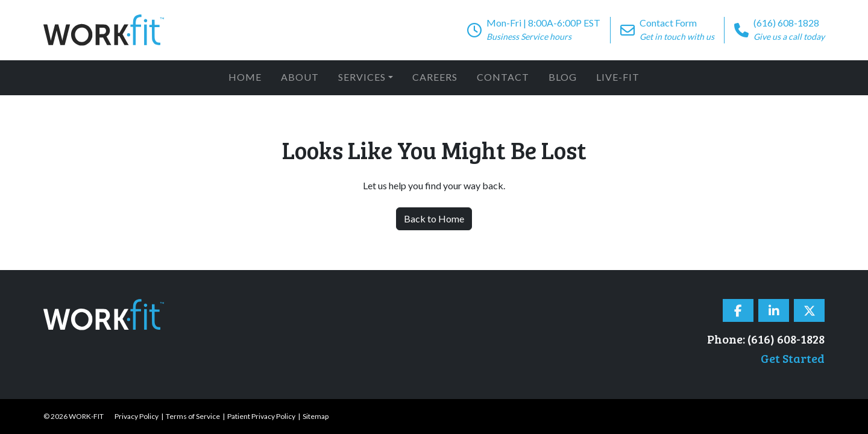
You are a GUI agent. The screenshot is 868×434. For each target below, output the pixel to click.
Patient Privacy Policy (261, 416)
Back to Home (434, 219)
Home (245, 77)
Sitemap (316, 416)
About (300, 77)
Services (362, 77)
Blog (563, 77)
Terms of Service (193, 416)
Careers (435, 77)
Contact (503, 77)
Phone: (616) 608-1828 (766, 339)
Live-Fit (618, 77)
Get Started (793, 358)
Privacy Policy (137, 416)
